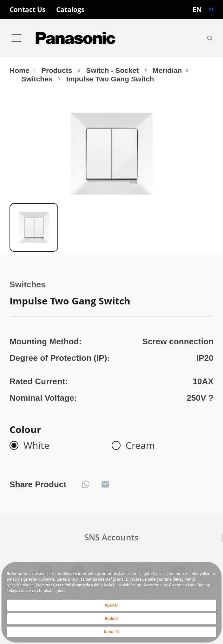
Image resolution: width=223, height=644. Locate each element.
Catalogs (70, 10)
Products (58, 70)
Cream (140, 445)
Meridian (167, 70)
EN (197, 10)
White (36, 445)
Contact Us (27, 10)
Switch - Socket (113, 70)
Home (19, 70)
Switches (38, 79)
